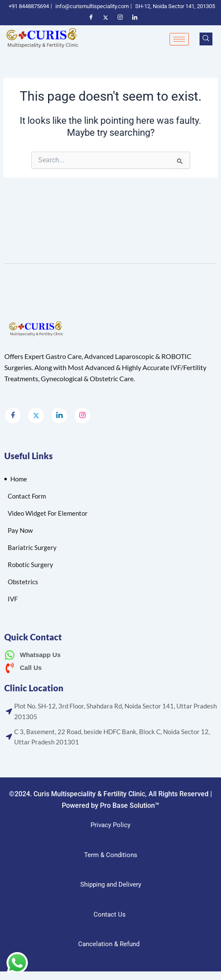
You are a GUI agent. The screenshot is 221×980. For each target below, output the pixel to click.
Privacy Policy (110, 825)
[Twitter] (36, 415)
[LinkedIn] (59, 415)
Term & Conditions (111, 855)
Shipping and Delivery (111, 884)
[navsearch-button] (206, 39)
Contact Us (110, 914)
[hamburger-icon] (179, 39)
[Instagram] (82, 415)
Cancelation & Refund (110, 944)
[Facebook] (13, 415)
